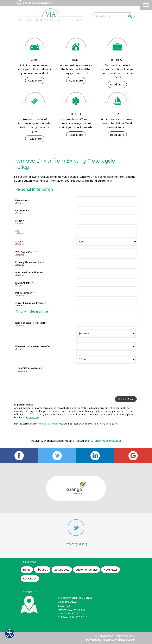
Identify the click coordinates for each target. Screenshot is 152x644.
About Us (42, 570)
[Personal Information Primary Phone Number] (106, 262)
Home (27, 570)
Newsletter (110, 570)
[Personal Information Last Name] (106, 210)
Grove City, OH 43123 (72, 609)
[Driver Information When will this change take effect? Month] (106, 333)
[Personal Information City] (106, 231)
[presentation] (49, 381)
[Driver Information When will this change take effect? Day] (106, 346)
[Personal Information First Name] (106, 200)
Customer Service (87, 570)
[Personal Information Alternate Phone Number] (106, 272)
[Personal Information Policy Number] (106, 293)
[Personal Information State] (106, 242)
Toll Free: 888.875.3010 (73, 617)
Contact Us (30, 578)
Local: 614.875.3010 (71, 613)
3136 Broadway (68, 602)
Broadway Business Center (75, 598)
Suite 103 (64, 606)
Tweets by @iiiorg (76, 544)
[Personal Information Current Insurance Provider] (106, 303)
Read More (35, 80)
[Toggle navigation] (146, 5)
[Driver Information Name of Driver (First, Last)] (106, 323)
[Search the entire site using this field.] (110, 16)
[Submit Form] (126, 399)
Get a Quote (62, 570)
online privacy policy (49, 424)
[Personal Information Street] (106, 221)
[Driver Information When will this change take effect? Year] (106, 359)
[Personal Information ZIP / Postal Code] (106, 252)
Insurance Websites (43, 441)
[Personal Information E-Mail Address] (106, 282)
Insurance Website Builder (105, 441)
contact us (33, 417)
